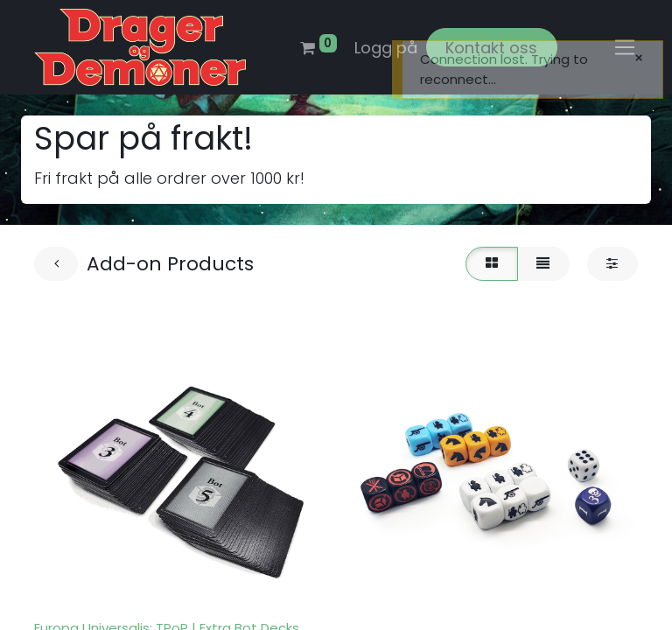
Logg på (386, 48)
